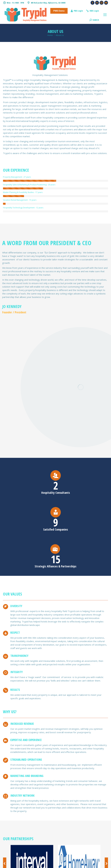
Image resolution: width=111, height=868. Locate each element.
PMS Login (77, 11)
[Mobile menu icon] (105, 15)
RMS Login (92, 11)
